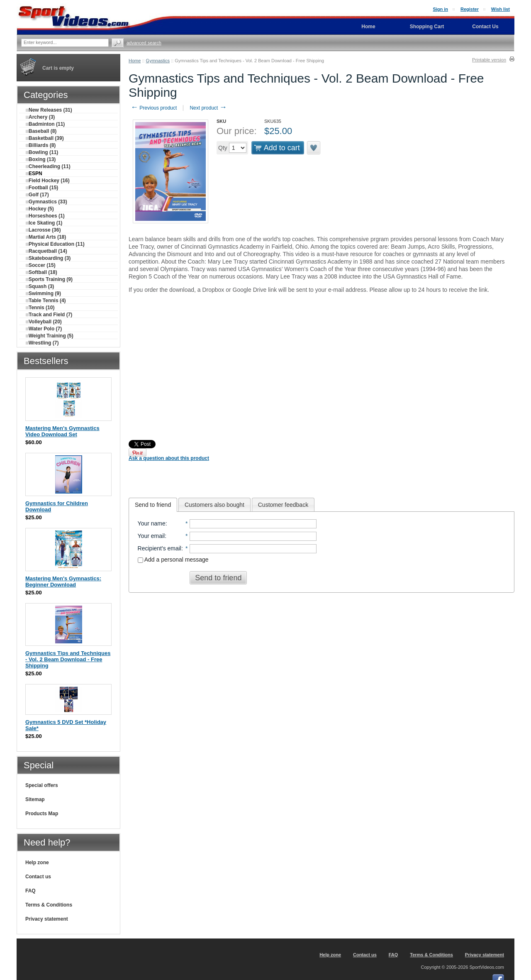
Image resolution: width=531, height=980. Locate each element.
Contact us (38, 877)
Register (470, 9)
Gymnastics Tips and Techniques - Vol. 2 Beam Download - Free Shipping (68, 659)
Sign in (440, 9)
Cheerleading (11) (48, 166)
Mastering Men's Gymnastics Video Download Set (62, 431)
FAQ (30, 891)
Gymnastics (158, 61)
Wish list (501, 9)
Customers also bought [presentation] (214, 505)
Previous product (154, 108)
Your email (151, 536)
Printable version (489, 60)
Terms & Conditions (49, 905)
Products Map (42, 814)
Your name (152, 523)
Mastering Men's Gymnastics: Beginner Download (63, 582)
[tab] (153, 505)
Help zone (37, 863)
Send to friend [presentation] (153, 505)
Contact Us (485, 27)
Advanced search (144, 43)
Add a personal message (173, 560)
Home (135, 61)
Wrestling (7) (42, 343)
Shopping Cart (427, 27)
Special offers (42, 785)
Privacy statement (47, 919)
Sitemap (35, 799)
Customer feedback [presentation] (283, 505)
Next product (208, 108)
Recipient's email (160, 548)
